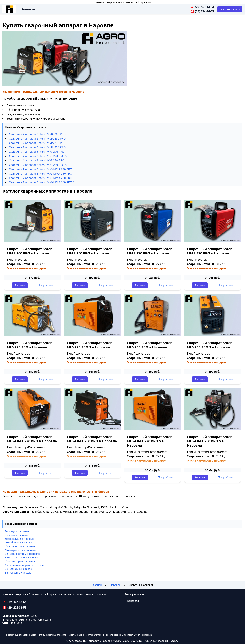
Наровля (115, 585)
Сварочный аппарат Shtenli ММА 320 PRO (37, 147)
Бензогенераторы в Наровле (22, 554)
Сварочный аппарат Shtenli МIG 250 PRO (37, 160)
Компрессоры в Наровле (20, 561)
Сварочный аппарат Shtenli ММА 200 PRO (37, 134)
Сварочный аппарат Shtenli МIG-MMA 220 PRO (41, 169)
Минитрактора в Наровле (21, 550)
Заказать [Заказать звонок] (20, 285)
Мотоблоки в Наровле (18, 543)
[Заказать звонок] (230, 9)
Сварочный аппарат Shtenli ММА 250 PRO (37, 138)
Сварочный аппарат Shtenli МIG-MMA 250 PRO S (42, 182)
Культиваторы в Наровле (20, 546)
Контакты (28, 9)
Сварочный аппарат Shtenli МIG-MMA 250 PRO (41, 174)
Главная (97, 585)
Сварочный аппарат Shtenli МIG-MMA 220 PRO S (42, 178)
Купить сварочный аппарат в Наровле (122, 2)
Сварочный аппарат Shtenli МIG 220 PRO (37, 152)
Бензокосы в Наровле (18, 573)
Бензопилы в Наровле (18, 569)
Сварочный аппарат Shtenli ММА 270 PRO (37, 143)
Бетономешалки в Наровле (21, 558)
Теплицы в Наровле (17, 531)
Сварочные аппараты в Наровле (25, 565)
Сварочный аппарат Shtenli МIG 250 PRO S (38, 165)
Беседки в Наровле (17, 535)
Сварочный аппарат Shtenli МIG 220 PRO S (38, 156)
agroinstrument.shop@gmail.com (31, 620)
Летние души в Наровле (20, 539)
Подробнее (45, 285)
